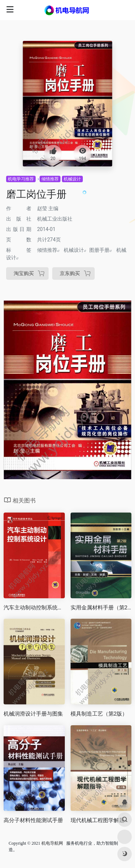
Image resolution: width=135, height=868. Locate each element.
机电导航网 (52, 843)
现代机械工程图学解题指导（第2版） (101, 820)
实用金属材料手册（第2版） (101, 608)
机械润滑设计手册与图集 (33, 714)
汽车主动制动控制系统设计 (34, 608)
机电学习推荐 (21, 179)
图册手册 (99, 250)
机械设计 (72, 179)
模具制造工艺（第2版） (99, 714)
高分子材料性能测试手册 (33, 820)
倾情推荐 (50, 179)
